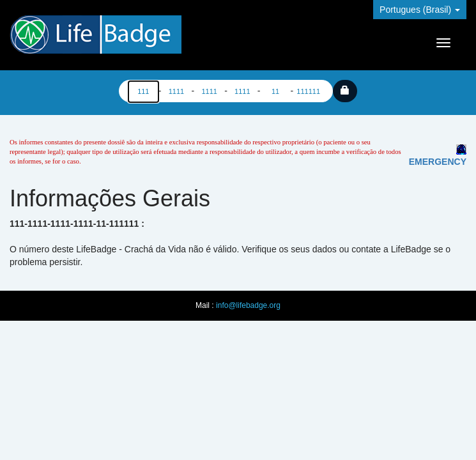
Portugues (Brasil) (420, 10)
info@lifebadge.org (248, 305)
